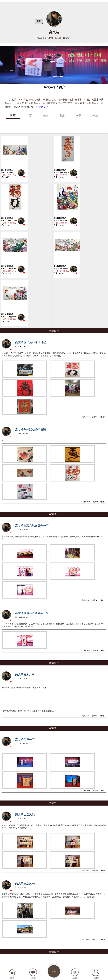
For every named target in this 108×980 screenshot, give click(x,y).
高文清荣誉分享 (25, 740)
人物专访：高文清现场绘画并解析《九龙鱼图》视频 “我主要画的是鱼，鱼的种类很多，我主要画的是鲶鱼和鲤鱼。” (37, 699)
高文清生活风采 (25, 814)
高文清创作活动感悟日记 (31, 342)
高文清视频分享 (25, 674)
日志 (29, 115)
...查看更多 (57, 356)
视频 (62, 115)
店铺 (13, 115)
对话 (39, 21)
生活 (95, 115)
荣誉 (79, 115)
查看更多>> (42, 107)
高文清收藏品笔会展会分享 (32, 526)
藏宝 (46, 115)
